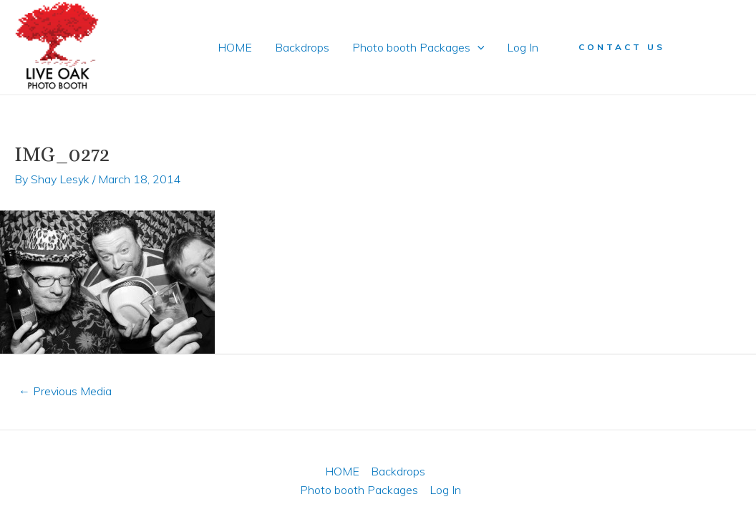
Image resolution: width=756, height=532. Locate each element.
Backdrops (302, 47)
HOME (235, 47)
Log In (523, 47)
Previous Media (65, 391)
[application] (478, 47)
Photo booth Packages (418, 47)
